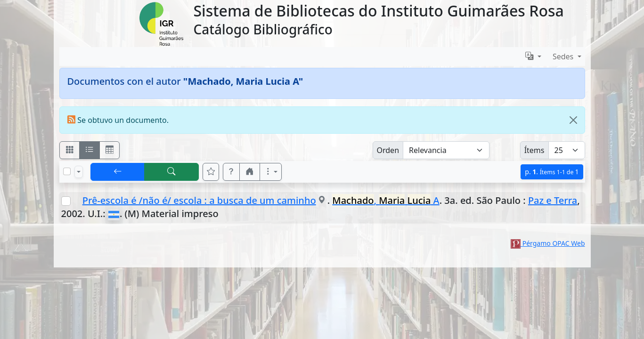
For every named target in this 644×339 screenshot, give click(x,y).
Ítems (534, 150)
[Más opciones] (271, 172)
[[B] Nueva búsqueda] (171, 172)
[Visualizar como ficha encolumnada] (90, 150)
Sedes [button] (564, 56)
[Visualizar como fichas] (70, 150)
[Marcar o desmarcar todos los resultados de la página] (67, 171)
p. (552, 172)
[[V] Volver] (118, 172)
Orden (388, 150)
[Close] (573, 120)
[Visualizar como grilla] (110, 150)
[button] (231, 172)
